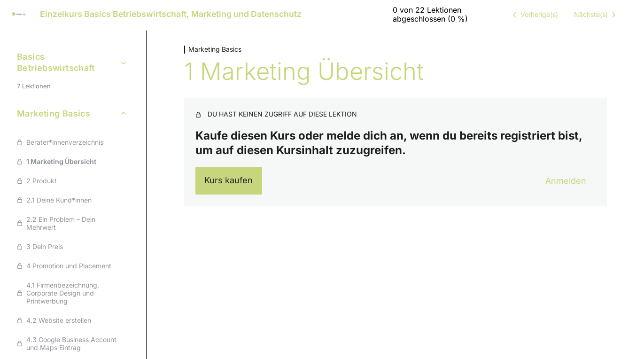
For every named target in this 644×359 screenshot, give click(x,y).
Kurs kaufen (229, 180)
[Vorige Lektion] (534, 15)
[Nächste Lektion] (597, 15)
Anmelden (566, 181)
